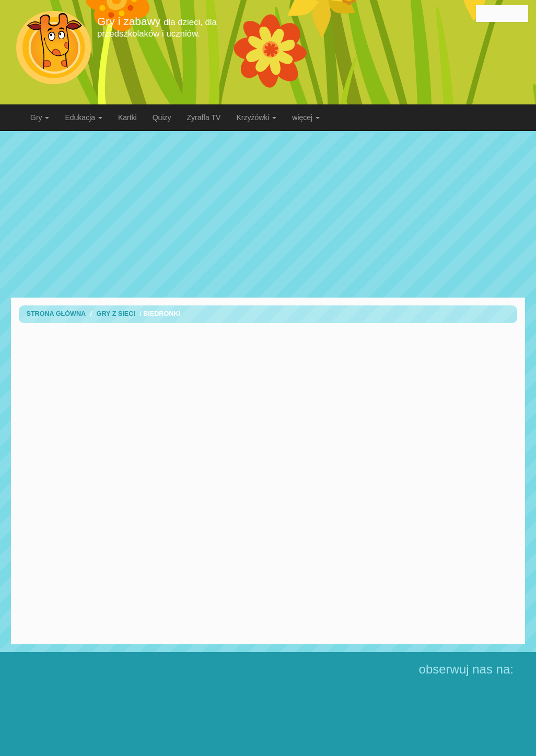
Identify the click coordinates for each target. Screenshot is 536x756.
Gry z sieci (116, 314)
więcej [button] (306, 117)
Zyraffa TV (204, 117)
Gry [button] (40, 117)
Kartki (127, 117)
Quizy (162, 117)
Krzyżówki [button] (256, 117)
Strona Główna (56, 314)
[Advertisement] (246, 214)
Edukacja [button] (83, 117)
